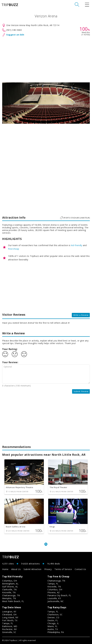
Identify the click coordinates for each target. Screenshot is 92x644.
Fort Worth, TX (10, 620)
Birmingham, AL (10, 584)
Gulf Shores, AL (10, 587)
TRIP (10, 5)
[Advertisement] (46, 59)
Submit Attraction (33, 569)
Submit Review (81, 391)
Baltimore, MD (10, 626)
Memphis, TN (9, 598)
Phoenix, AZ (54, 592)
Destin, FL (53, 620)
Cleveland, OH (9, 615)
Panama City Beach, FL (59, 595)
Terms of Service (63, 569)
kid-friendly (77, 245)
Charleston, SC (55, 615)
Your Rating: (10, 349)
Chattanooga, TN (11, 595)
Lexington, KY (9, 612)
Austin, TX (53, 629)
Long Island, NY (10, 617)
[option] (46, 103)
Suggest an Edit (15, 35)
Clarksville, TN (9, 589)
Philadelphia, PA (56, 632)
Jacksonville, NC (56, 601)
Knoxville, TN (9, 592)
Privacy (48, 569)
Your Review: (10, 362)
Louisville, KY (54, 598)
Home (5, 569)
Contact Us (80, 569)
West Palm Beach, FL (13, 601)
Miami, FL (53, 626)
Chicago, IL (53, 623)
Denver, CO (53, 617)
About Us (16, 569)
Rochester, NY (10, 629)
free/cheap (14, 249)
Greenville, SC (9, 632)
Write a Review (81, 315)
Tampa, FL (53, 584)
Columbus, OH (10, 581)
